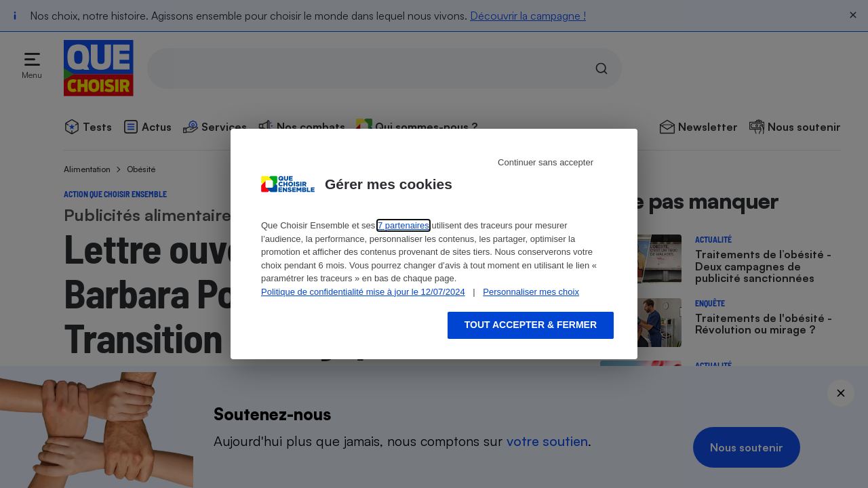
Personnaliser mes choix (531, 292)
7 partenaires (403, 225)
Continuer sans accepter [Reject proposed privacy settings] (546, 162)
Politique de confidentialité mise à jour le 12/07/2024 (363, 292)
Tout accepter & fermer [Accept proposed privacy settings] (531, 325)
